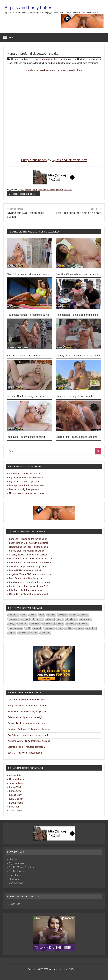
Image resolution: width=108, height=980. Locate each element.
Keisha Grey (15, 795)
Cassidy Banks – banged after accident (29, 555)
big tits (21, 190)
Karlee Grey (15, 791)
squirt (12, 633)
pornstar (60, 190)
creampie (42, 190)
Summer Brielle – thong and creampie (28, 396)
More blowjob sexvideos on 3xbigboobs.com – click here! (54, 70)
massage (83, 624)
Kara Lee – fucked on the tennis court (28, 539)
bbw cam (13, 859)
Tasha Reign (15, 811)
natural (38, 628)
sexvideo (68, 190)
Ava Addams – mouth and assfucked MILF (30, 563)
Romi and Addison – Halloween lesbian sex (31, 559)
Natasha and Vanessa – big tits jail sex (28, 547)
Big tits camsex (17, 863)
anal (24, 615)
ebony (50, 619)
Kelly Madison (16, 799)
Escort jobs (15, 904)
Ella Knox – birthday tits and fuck (25, 590)
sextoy (79, 628)
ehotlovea (14, 879)
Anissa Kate (15, 775)
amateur (13, 615)
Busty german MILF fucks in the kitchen (29, 543)
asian (33, 615)
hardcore (51, 190)
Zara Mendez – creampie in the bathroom (30, 582)
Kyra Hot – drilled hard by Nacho (25, 356)
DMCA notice (74, 969)
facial (60, 619)
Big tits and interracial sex (69, 160)
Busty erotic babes (34, 160)
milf (28, 628)
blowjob (28, 190)
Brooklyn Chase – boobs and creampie (77, 274)
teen (35, 633)
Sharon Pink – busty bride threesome (76, 437)
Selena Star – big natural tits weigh (27, 551)
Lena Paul (14, 807)
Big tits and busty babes (28, 8)
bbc (42, 615)
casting (84, 615)
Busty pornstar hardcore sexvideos (26, 485)
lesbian (71, 624)
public (69, 628)
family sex (72, 619)
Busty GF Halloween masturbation (26, 570)
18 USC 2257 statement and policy (52, 969)
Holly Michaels (16, 779)
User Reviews (16, 883)
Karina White (16, 787)
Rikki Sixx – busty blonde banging (26, 437)
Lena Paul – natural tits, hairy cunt (26, 578)
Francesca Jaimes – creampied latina (28, 315)
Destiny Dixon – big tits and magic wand (78, 356)
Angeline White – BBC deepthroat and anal (31, 574)
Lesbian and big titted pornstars (25, 489)
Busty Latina (15, 875)
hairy (12, 624)
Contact (31, 969)
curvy (25, 619)
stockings (24, 633)
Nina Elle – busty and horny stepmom (28, 274)
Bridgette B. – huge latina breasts (74, 396)
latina (60, 624)
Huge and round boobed (46, 59)
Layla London (16, 803)
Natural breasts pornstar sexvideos (27, 493)
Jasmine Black (16, 783)
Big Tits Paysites (17, 871)
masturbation (16, 628)
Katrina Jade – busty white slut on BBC (29, 586)
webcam (45, 633)
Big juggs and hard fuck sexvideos (24, 194)
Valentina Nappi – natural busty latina (28, 566)
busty (35, 190)
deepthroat (38, 619)
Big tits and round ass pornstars (25, 482)
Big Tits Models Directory (21, 867)
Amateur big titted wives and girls (26, 474)
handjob (23, 624)
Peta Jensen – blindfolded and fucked (77, 315)
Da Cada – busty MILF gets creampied (28, 594)
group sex (86, 619)
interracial (48, 624)
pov (59, 628)
